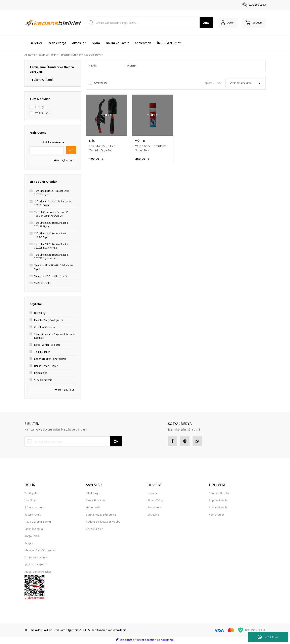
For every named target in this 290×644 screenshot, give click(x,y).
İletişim (29, 544)
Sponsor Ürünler (219, 494)
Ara (71, 150)
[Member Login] (225, 23)
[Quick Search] (47, 150)
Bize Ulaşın (268, 637)
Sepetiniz (153, 516)
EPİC (92, 141)
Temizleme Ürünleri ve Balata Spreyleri (85, 55)
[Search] (148, 23)
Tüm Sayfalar (64, 390)
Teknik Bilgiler (94, 530)
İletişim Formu (33, 516)
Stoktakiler (101, 83)
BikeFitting (92, 494)
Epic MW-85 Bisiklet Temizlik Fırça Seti (102, 149)
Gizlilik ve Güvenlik (36, 558)
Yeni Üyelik (31, 494)
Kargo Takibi (32, 537)
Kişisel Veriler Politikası (38, 573)
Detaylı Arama (64, 161)
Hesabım (153, 494)
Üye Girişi (30, 501)
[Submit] (116, 442)
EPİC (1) (40, 107)
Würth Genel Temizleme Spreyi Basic (151, 149)
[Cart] (253, 23)
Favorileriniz (155, 509)
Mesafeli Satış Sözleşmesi (40, 551)
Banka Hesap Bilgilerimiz (101, 516)
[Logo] (53, 23)
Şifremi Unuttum (34, 509)
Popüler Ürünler (219, 501)
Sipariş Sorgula (34, 530)
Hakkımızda (93, 509)
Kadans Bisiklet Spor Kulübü (103, 523)
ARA (203, 23)
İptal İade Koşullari (36, 566)
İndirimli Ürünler (219, 509)
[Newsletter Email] (73, 442)
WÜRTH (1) (42, 113)
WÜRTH (140, 141)
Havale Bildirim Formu (38, 523)
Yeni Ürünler (217, 516)
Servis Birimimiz (96, 501)
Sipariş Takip (155, 501)
